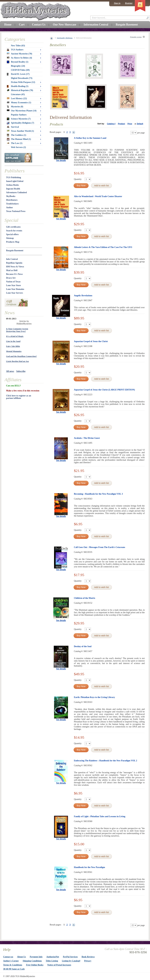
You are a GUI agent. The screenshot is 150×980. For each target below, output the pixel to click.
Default (140, 124)
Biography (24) (18, 66)
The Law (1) (15, 143)
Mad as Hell (12, 270)
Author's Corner (11, 961)
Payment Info (36, 957)
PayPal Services (70, 957)
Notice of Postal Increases (59, 965)
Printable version (136, 37)
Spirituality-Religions (65, 38)
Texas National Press (16, 211)
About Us (21, 957)
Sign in (117, 3)
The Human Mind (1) (19, 139)
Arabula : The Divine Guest (87, 438)
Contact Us (39, 25)
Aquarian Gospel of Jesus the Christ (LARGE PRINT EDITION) (104, 390)
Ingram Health (13, 189)
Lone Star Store (13, 285)
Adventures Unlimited (16, 192)
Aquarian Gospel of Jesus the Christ (91, 341)
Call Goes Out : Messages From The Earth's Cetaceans (100, 547)
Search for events (14, 231)
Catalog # (111, 124)
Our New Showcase (64, 25)
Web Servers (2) (18, 147)
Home (8, 25)
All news (10, 371)
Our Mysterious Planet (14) (22, 111)
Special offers (12, 234)
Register (129, 3)
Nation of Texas (13, 282)
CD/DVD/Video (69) (20, 70)
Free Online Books (35, 965)
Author (10, 207)
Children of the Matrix (85, 598)
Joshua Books (12, 185)
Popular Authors (19, 115)
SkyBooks (11, 196)
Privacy (88, 961)
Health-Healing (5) (18, 86)
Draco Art (11, 278)
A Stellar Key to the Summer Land (90, 138)
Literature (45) (18, 94)
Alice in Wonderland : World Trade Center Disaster (98, 196)
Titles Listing (52, 961)
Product (121, 124)
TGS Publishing (14, 177)
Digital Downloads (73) (22, 78)
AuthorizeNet (53, 957)
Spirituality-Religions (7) (20, 123)
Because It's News (14, 274)
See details (61, 160)
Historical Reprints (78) (20, 90)
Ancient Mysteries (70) (19, 54)
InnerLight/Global (15, 181)
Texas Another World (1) (20, 131)
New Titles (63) (18, 46)
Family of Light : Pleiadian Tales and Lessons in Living (100, 816)
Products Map (13, 242)
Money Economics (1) (19, 103)
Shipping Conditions (32, 961)
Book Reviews (88, 957)
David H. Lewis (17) (18, 74)
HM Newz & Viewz (15, 267)
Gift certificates (13, 227)
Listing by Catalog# (71, 961)
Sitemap (10, 238)
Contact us (8, 957)
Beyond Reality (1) (18, 62)
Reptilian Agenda (14, 263)
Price (130, 124)
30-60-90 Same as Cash (14, 969)
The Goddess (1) (16, 135)
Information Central (96, 25)
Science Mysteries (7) (19, 119)
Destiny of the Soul (83, 646)
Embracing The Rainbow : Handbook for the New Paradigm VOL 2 (105, 761)
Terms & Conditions (13, 965)
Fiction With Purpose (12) (23, 82)
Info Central (12, 259)
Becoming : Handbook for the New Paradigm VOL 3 (98, 494)
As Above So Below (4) (19, 58)
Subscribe (21, 371)
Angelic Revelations (83, 296)
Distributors (12, 200)
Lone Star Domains (15, 289)
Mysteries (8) (15, 107)
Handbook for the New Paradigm (89, 867)
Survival (13, 127)
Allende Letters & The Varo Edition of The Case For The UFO (103, 247)
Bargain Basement (15, 251)
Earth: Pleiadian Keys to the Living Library (94, 697)
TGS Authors (15, 50)
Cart (22, 25)
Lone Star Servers (15, 293)
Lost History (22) (17, 98)
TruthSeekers (12, 204)
